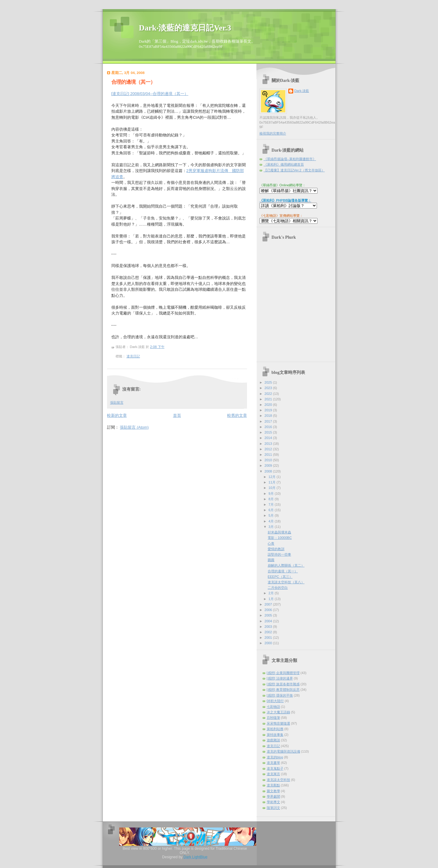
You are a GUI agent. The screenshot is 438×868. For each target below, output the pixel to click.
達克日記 (133, 356)
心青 (271, 543)
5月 (272, 515)
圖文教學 (273, 791)
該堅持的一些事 (279, 554)
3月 (272, 527)
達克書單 (273, 763)
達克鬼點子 (275, 768)
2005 (269, 615)
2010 (269, 460)
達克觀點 (273, 785)
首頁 (177, 415)
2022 (269, 394)
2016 (269, 427)
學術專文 (273, 802)
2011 (269, 455)
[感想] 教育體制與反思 (283, 690)
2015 (269, 432)
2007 (269, 604)
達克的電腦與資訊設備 (283, 751)
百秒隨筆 (273, 718)
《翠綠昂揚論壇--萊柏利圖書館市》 (290, 159)
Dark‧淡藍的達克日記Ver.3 (185, 28)
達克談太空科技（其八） (286, 582)
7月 (272, 504)
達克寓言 (273, 774)
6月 (272, 510)
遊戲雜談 (273, 740)
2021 (269, 399)
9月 (272, 494)
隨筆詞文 (273, 808)
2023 (269, 388)
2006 (269, 610)
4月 (272, 521)
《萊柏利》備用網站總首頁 (284, 164)
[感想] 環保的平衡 (280, 695)
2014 (269, 438)
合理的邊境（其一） (133, 82)
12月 (273, 477)
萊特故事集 (275, 735)
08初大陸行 (275, 701)
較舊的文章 (237, 415)
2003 (269, 627)
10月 (273, 488)
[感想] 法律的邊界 (280, 678)
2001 (269, 638)
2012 (269, 449)
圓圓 (271, 560)
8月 (272, 499)
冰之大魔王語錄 (278, 712)
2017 (269, 421)
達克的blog (275, 757)
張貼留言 (117, 402)
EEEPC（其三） (280, 577)
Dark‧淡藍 (302, 91)
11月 (273, 482)
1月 (272, 599)
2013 (269, 444)
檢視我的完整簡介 (273, 133)
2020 (269, 405)
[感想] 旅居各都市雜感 (283, 684)
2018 (269, 416)
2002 (269, 632)
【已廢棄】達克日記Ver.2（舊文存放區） (294, 170)
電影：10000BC (280, 538)
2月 (272, 593)
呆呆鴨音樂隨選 (278, 723)
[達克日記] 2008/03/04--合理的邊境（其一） (150, 94)
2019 (269, 410)
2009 (269, 466)
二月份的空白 (278, 588)
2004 (269, 621)
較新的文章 (117, 415)
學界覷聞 (273, 796)
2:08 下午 (157, 347)
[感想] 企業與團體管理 (283, 673)
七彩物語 (273, 707)
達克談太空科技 (278, 780)
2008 (269, 471)
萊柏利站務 (275, 729)
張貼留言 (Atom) (134, 427)
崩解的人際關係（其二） (286, 565)
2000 (269, 643)
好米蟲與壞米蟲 (279, 532)
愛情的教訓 (276, 549)
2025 (269, 382)
